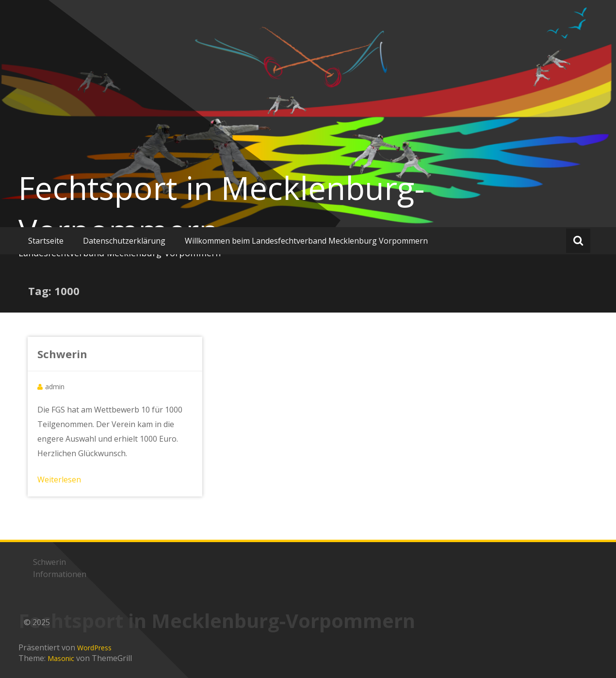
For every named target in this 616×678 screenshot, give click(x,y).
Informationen (60, 574)
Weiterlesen (59, 480)
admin (55, 387)
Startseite (46, 241)
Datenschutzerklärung (124, 241)
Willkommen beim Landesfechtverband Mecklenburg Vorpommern (306, 241)
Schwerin (62, 354)
